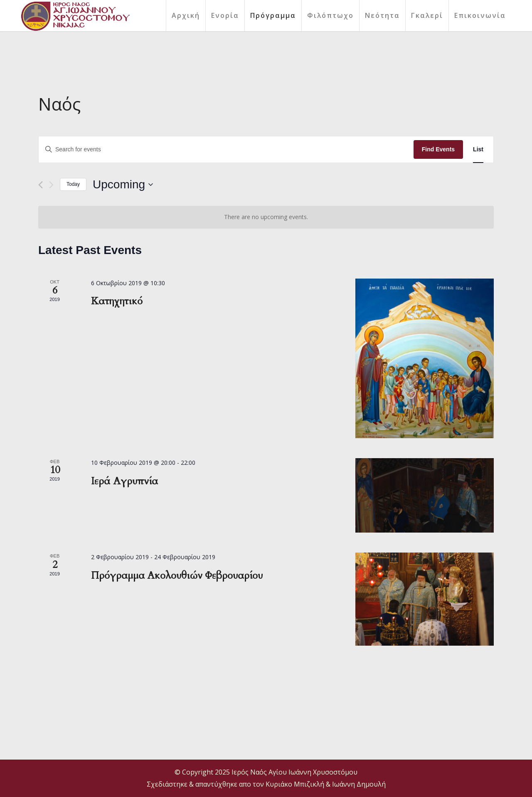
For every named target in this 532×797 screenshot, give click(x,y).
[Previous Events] (41, 185)
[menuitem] (186, 16)
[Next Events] (51, 185)
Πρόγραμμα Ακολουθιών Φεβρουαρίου (177, 576)
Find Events (438, 149)
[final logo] (75, 16)
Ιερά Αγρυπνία (124, 481)
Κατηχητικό (117, 301)
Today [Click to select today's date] (73, 184)
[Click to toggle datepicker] (123, 185)
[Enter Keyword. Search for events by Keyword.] (226, 149)
